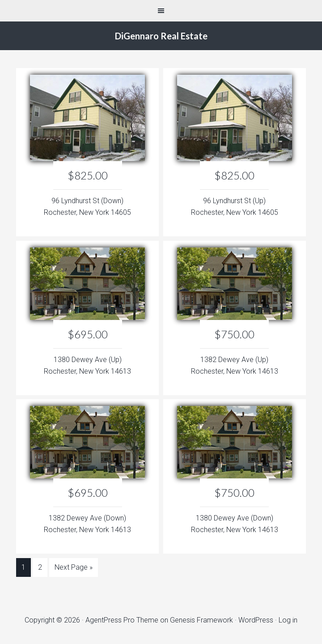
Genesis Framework (201, 620)
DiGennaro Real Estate (161, 36)
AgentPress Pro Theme (122, 620)
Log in (288, 620)
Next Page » (74, 567)
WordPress (256, 620)
